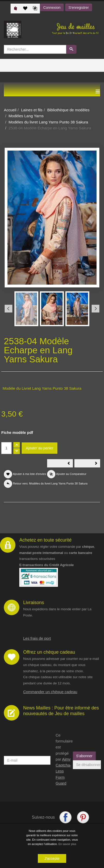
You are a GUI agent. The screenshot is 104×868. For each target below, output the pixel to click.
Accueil (10, 110)
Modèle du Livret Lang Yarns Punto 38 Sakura (42, 388)
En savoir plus (67, 844)
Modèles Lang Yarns (26, 116)
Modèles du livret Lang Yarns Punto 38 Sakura (48, 122)
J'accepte (52, 859)
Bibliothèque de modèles (68, 110)
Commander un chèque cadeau (50, 692)
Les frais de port (37, 638)
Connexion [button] (52, 7)
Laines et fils (32, 110)
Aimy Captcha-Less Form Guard (63, 771)
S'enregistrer (79, 7)
